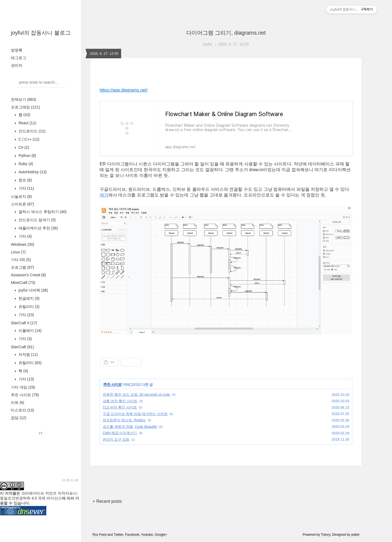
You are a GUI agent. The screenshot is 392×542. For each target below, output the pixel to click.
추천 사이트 (25, 395)
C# (23, 147)
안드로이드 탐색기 (37, 220)
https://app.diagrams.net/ (124, 90)
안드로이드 (31, 131)
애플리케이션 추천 (38, 228)
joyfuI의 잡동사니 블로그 (41, 33)
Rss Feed (99, 535)
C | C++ (28, 139)
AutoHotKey (32, 172)
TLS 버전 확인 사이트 (120, 407)
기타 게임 (23, 387)
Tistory (326, 535)
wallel (355, 535)
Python (27, 156)
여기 (104, 195)
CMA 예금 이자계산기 (120, 433)
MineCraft (23, 283)
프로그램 (22, 267)
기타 (26, 188)
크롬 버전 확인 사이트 (120, 401)
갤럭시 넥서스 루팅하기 (42, 212)
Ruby (25, 164)
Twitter (119, 535)
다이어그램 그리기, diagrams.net (226, 33)
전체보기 (24, 99)
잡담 (19, 418)
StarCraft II (24, 323)
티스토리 (22, 410)
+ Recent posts (107, 501)
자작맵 (28, 355)
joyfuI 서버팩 (33, 290)
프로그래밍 (25, 107)
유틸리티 (28, 307)
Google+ (161, 535)
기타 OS (21, 260)
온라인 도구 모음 (116, 439)
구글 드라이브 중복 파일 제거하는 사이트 (135, 414)
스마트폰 (22, 204)
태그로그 (19, 58)
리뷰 (18, 402)
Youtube (147, 535)
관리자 (17, 65)
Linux (18, 252)
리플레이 (30, 331)
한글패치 (28, 298)
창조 (25, 180)
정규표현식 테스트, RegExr (124, 420)
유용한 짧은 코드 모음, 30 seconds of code (136, 394)
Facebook (132, 535)
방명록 (17, 50)
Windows (23, 244)
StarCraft (22, 347)
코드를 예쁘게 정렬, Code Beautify (130, 427)
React (27, 123)
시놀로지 (21, 196)
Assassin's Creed (28, 275)
